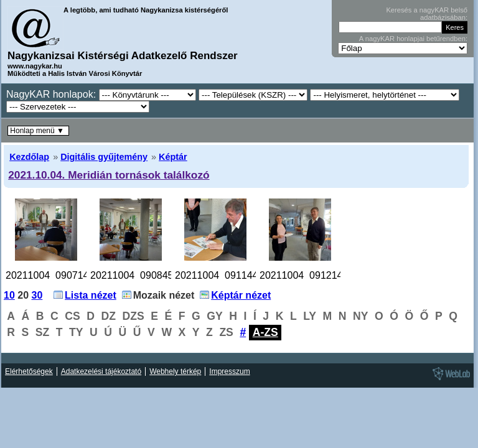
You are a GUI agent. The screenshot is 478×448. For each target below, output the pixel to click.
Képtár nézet (241, 295)
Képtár (173, 157)
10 (9, 295)
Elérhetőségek (29, 371)
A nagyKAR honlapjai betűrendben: (413, 39)
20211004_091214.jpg (309, 275)
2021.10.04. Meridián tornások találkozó (109, 175)
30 (37, 295)
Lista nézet (91, 295)
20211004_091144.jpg (224, 275)
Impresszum (229, 371)
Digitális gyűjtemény (104, 157)
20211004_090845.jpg (140, 275)
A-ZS (265, 332)
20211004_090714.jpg (55, 275)
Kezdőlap (29, 157)
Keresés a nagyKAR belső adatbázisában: (427, 14)
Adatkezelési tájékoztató (101, 371)
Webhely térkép (175, 371)
